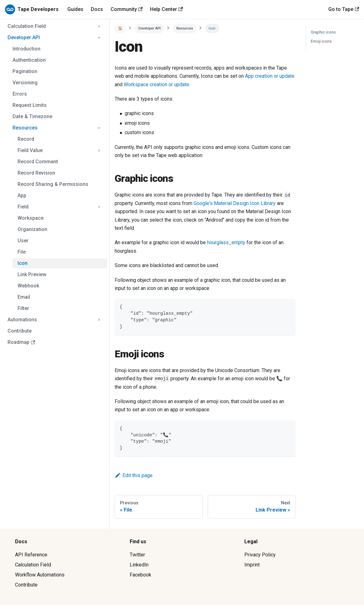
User (23, 241)
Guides (75, 9)
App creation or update (270, 76)
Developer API (24, 37)
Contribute (20, 331)
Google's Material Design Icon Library (235, 203)
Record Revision (36, 173)
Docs (97, 9)
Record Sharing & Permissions (53, 184)
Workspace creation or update (156, 84)
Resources (25, 128)
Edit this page (134, 475)
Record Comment (38, 162)
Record (26, 139)
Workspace (31, 218)
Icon (23, 263)
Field (23, 207)
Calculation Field (27, 26)
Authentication (29, 60)
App (22, 195)
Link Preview (32, 274)
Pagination (25, 71)
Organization (32, 229)
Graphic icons (323, 32)
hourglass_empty (226, 242)
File (22, 252)
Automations (22, 320)
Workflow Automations (40, 575)
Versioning (25, 83)
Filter (23, 308)
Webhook (28, 286)
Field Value (30, 150)
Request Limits (30, 105)
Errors (20, 94)
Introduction (26, 49)
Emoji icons (321, 41)
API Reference (31, 555)
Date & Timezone (32, 116)
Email (24, 297)
